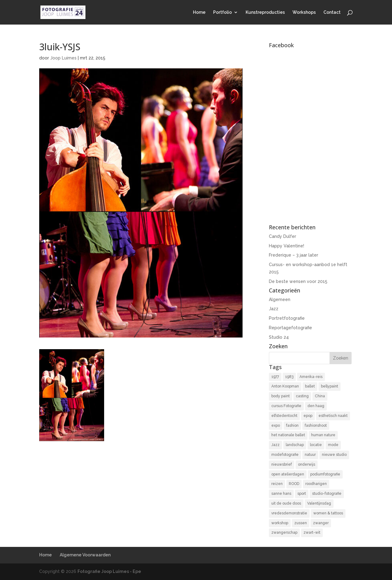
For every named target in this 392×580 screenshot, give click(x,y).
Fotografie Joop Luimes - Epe (109, 571)
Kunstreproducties (265, 12)
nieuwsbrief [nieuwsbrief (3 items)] (282, 464)
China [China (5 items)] (320, 396)
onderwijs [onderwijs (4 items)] (307, 464)
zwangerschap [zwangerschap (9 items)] (284, 532)
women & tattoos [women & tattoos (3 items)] (328, 513)
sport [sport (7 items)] (302, 494)
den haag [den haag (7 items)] (316, 406)
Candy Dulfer (283, 236)
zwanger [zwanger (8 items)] (321, 523)
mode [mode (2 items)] (333, 445)
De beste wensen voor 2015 (298, 281)
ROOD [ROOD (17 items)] (294, 484)
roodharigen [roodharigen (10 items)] (316, 484)
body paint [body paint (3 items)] (281, 396)
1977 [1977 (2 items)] (275, 377)
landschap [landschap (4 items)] (295, 445)
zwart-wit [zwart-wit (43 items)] (312, 532)
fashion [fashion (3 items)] (292, 425)
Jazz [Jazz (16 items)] (275, 445)
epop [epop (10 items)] (308, 416)
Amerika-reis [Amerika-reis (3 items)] (311, 377)
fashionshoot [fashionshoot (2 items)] (316, 425)
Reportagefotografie (290, 328)
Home (199, 12)
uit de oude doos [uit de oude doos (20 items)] (286, 503)
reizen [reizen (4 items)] (277, 484)
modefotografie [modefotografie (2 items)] (285, 455)
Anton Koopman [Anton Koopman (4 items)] (285, 386)
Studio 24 (279, 337)
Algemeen (280, 300)
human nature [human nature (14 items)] (323, 435)
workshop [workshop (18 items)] (280, 523)
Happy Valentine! (286, 246)
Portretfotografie (287, 318)
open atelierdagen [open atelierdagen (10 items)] (288, 474)
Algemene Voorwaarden (85, 555)
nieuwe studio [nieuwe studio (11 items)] (334, 455)
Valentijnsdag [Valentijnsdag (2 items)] (319, 503)
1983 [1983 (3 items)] (289, 377)
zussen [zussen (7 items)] (301, 523)
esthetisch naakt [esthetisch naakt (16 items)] (333, 416)
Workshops (304, 12)
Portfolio (222, 12)
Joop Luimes (63, 58)
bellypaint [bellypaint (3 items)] (330, 386)
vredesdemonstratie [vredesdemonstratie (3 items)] (289, 513)
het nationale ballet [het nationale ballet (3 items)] (288, 435)
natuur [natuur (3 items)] (310, 455)
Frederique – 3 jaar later (294, 255)
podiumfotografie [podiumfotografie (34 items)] (325, 474)
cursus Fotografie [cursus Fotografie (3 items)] (286, 406)
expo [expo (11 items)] (276, 425)
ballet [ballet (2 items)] (310, 386)
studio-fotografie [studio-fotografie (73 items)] (327, 494)
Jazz (274, 309)
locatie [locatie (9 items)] (316, 445)
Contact (332, 12)
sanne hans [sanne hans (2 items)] (281, 494)
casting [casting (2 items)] (302, 396)
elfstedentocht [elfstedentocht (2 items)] (284, 416)
